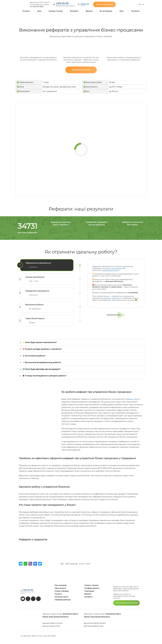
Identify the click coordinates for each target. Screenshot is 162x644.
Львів (51, 617)
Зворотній (85, 4)
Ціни (39, 11)
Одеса (75, 614)
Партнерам (89, 591)
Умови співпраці (62, 591)
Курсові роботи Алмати (53, 623)
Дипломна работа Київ (94, 626)
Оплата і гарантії (91, 585)
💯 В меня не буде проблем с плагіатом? (42, 349)
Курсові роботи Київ (51, 626)
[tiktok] (28, 599)
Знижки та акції (56, 11)
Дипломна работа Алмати (95, 623)
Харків (45, 617)
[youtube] (23, 599)
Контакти (135, 11)
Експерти (74, 11)
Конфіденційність (92, 588)
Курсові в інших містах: (52, 614)
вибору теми (132, 399)
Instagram (107, 298)
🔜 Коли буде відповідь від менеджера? (41, 369)
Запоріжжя (67, 614)
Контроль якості (61, 597)
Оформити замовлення (104, 4)
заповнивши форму (111, 270)
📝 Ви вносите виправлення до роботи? (42, 362)
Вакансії (88, 594)
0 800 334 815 (62, 3)
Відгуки (89, 11)
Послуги (26, 11)
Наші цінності (60, 588)
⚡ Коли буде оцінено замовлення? (39, 342)
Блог (122, 11)
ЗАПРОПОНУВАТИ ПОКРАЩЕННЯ (126, 603)
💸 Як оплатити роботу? (34, 356)
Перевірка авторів (63, 600)
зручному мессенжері (112, 268)
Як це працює (106, 11)
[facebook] (33, 599)
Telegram (116, 298)
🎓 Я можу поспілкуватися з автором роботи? (44, 376)
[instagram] (38, 599)
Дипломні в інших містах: (95, 614)
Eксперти (88, 597)
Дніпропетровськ (61, 617)
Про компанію (61, 585)
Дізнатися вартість (81, 70)
